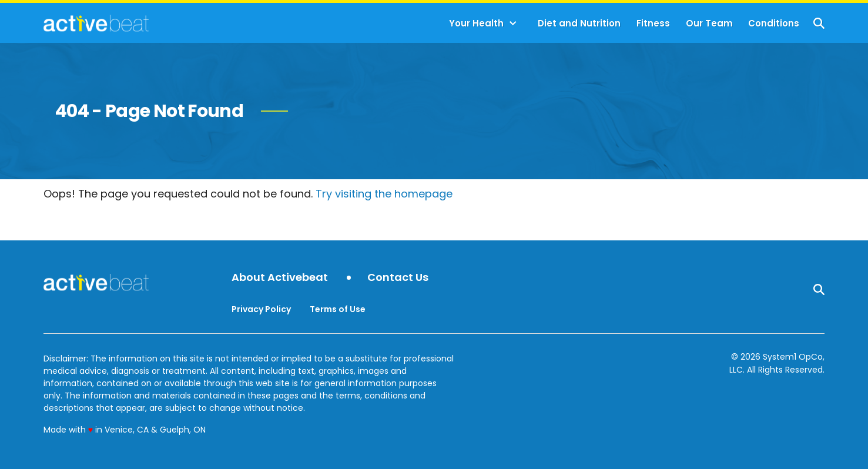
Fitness (653, 23)
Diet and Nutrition (579, 23)
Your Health (476, 23)
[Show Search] (819, 23)
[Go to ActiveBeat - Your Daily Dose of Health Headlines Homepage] (96, 23)
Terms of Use (338, 309)
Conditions (774, 23)
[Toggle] (513, 24)
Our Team (709, 23)
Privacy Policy (261, 309)
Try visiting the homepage (384, 194)
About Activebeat (280, 278)
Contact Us (398, 278)
